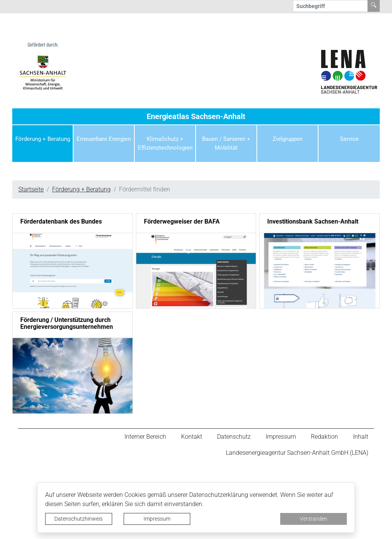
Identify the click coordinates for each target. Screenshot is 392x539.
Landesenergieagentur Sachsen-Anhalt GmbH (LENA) (297, 453)
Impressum (157, 519)
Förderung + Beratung (81, 189)
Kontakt (192, 437)
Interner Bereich (145, 437)
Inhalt (361, 437)
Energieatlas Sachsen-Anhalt (196, 116)
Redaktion (324, 437)
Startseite (31, 189)
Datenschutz (234, 437)
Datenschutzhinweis (78, 519)
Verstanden (314, 519)
